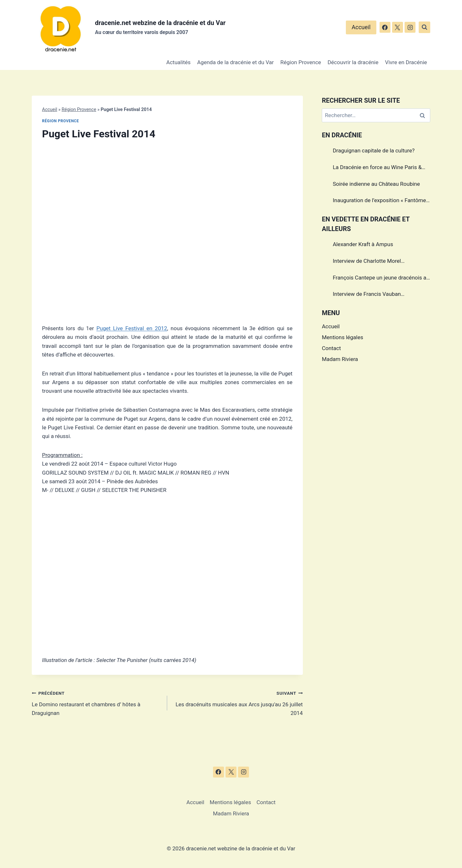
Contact (331, 348)
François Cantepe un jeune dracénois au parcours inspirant (381, 279)
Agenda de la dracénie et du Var (236, 62)
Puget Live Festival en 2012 (132, 328)
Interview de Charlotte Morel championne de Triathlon (367, 262)
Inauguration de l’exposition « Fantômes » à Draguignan (381, 201)
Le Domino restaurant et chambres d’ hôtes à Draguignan (97, 702)
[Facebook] (385, 27)
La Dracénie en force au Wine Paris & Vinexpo (377, 168)
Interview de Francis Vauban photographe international (367, 295)
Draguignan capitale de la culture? (374, 150)
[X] (398, 27)
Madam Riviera (340, 359)
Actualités (178, 62)
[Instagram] (410, 27)
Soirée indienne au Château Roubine (376, 184)
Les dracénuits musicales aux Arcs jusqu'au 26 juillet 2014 (238, 702)
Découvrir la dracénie (353, 62)
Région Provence (301, 62)
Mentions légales (342, 337)
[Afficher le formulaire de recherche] (424, 27)
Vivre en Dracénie (406, 62)
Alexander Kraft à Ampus (363, 244)
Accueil (361, 27)
